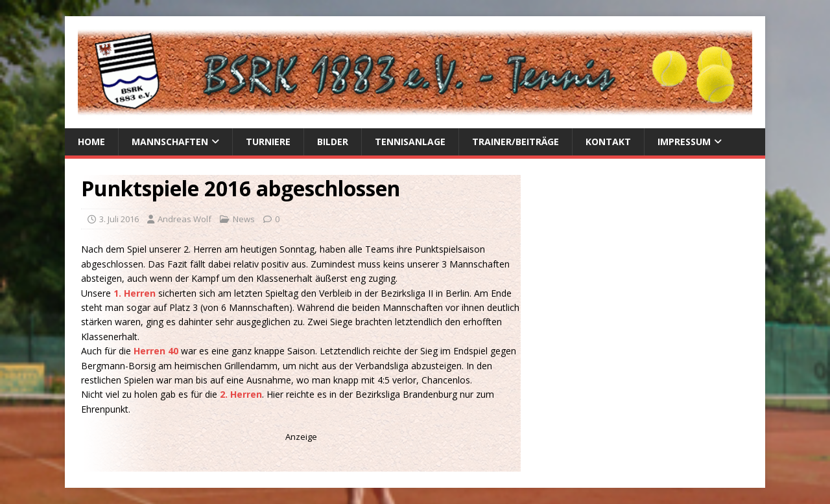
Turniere (268, 142)
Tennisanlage (410, 142)
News (244, 219)
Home (91, 142)
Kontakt (608, 142)
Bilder (333, 142)
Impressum (684, 142)
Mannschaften (170, 142)
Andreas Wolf (184, 219)
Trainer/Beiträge (516, 142)
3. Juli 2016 (119, 219)
